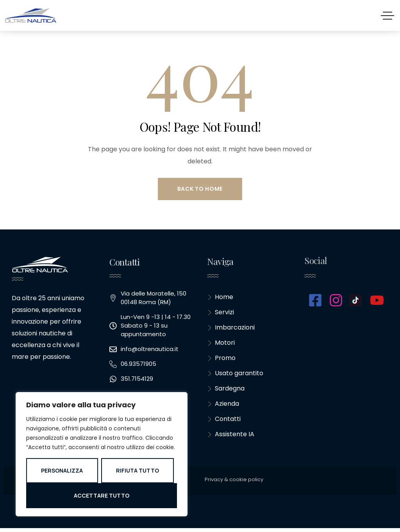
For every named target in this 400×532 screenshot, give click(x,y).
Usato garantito (235, 375)
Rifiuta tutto (137, 470)
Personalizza (62, 470)
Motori (221, 344)
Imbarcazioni (231, 329)
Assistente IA (231, 438)
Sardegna (226, 391)
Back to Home (200, 189)
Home (220, 297)
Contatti (224, 422)
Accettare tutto (102, 495)
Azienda (223, 407)
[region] (102, 454)
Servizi (221, 313)
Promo (221, 360)
